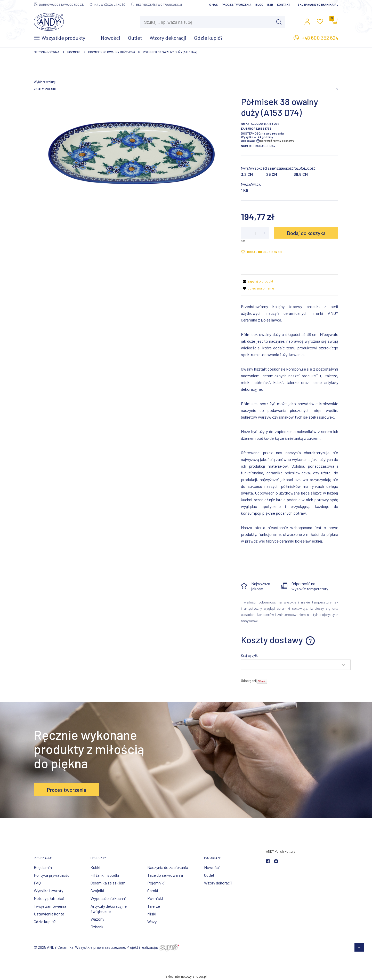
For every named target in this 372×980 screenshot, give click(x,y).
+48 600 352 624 (320, 38)
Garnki (153, 891)
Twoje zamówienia (50, 906)
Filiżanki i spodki (105, 875)
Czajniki (97, 891)
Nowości (212, 867)
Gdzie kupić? (45, 922)
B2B (270, 4)
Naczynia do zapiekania (168, 867)
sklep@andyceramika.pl (318, 4)
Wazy (152, 922)
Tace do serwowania (165, 875)
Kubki (95, 867)
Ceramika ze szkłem (108, 883)
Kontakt (284, 4)
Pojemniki (156, 883)
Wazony (97, 919)
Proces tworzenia (237, 4)
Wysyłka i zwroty (48, 891)
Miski (152, 914)
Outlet (209, 875)
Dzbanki (98, 927)
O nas (214, 4)
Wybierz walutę (45, 82)
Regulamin (43, 867)
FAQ (37, 883)
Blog (259, 4)
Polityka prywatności (52, 875)
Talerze (154, 906)
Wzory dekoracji (218, 883)
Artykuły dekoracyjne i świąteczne (110, 909)
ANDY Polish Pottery (281, 851)
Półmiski (155, 898)
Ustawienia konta (49, 914)
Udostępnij (249, 681)
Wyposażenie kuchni (108, 898)
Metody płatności (49, 898)
